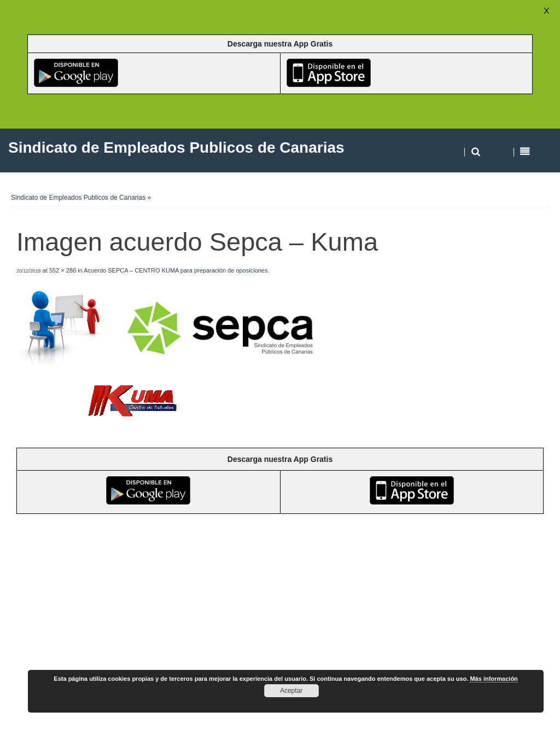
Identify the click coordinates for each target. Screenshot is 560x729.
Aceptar (291, 691)
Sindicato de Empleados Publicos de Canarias (78, 198)
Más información (494, 679)
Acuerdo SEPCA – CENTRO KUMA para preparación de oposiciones (176, 270)
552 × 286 (63, 270)
